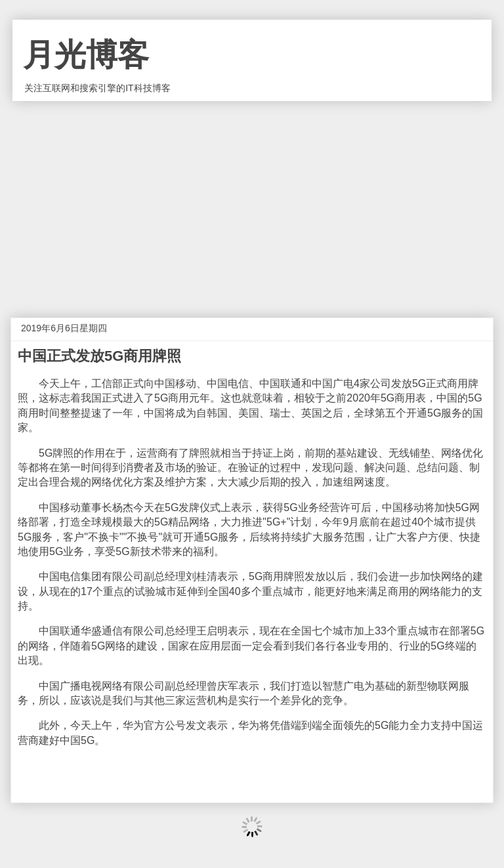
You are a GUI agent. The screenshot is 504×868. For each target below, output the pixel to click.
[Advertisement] (252, 199)
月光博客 (86, 55)
